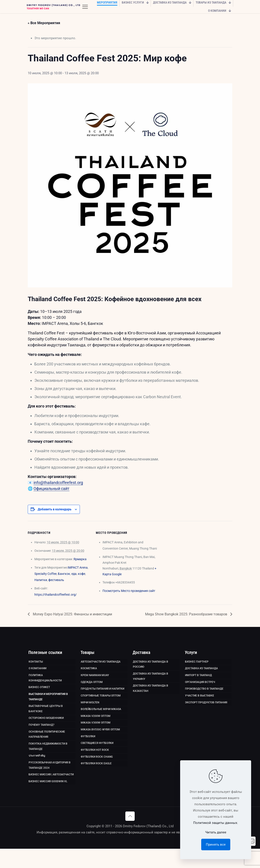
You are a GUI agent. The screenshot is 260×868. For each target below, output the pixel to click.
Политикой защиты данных (215, 823)
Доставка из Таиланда (201, 670)
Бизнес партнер (197, 662)
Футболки (88, 748)
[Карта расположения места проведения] (188, 552)
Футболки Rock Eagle (96, 779)
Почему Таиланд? (41, 735)
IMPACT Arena (78, 568)
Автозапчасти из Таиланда (101, 662)
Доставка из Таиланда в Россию (151, 665)
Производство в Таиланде (204, 693)
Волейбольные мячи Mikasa (101, 717)
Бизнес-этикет (39, 692)
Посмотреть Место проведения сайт (129, 591)
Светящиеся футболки (97, 755)
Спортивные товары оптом (101, 701)
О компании (37, 670)
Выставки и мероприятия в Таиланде (48, 703)
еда (74, 574)
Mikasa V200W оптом (96, 724)
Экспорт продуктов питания (206, 709)
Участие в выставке (200, 701)
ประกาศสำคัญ (37, 771)
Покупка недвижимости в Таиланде (48, 760)
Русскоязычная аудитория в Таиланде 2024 (50, 782)
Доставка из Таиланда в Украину (151, 679)
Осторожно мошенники (46, 728)
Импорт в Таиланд (198, 678)
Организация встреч (200, 686)
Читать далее (216, 832)
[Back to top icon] (130, 835)
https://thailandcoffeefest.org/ (56, 595)
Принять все (216, 845)
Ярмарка (80, 559)
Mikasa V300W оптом (96, 732)
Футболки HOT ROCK (95, 763)
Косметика (89, 670)
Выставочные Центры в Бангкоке (46, 717)
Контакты (36, 662)
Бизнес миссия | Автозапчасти (51, 793)
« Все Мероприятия (44, 23)
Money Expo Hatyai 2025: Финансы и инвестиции (72, 614)
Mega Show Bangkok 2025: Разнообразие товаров (187, 614)
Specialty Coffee (45, 574)
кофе (82, 574)
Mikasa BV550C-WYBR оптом (100, 740)
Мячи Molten (90, 709)
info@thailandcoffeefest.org (58, 483)
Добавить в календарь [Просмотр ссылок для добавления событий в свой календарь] (55, 509)
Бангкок (64, 574)
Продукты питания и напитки (102, 693)
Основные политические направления (47, 746)
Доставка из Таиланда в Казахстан (151, 693)
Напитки (41, 580)
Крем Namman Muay (95, 678)
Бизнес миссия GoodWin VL (48, 800)
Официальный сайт (51, 489)
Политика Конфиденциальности (45, 681)
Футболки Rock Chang (97, 771)
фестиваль (56, 580)
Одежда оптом (92, 686)
